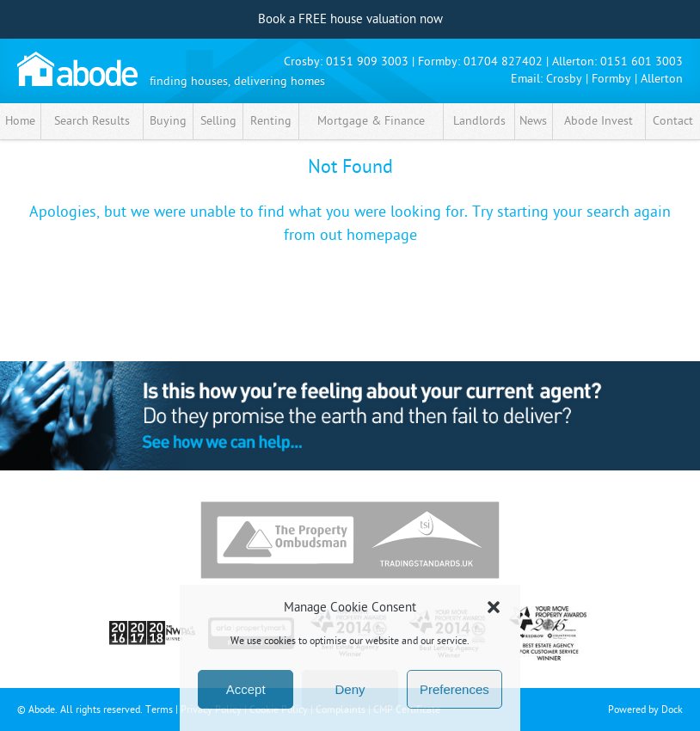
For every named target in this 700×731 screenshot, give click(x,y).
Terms (159, 709)
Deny (350, 689)
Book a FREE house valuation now (350, 19)
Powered (627, 709)
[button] (494, 607)
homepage (382, 235)
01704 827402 (503, 61)
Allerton (662, 79)
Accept (246, 689)
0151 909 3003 (367, 61)
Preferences (454, 689)
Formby (611, 79)
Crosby (564, 79)
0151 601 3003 (642, 61)
